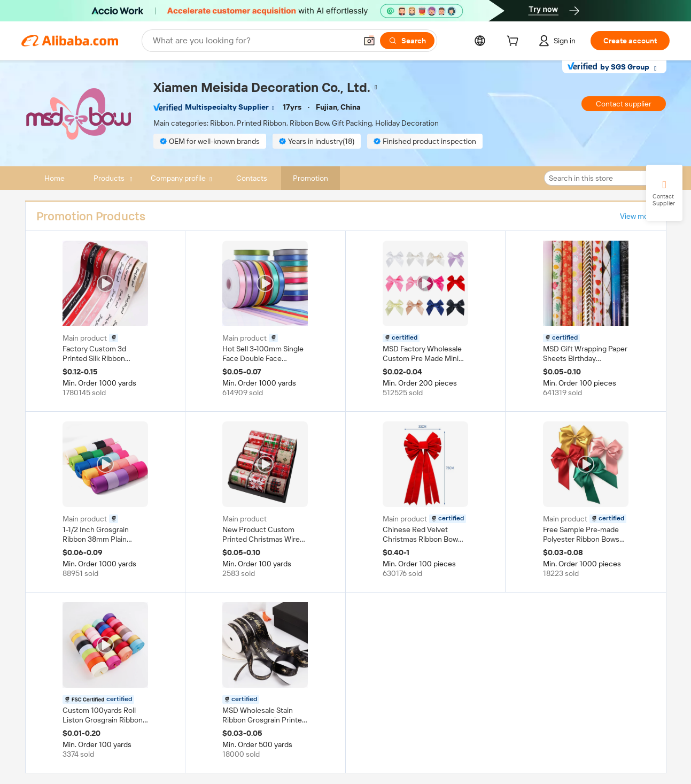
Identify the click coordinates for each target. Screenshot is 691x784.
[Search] (407, 41)
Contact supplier (624, 104)
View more (638, 216)
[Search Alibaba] (254, 41)
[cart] (515, 42)
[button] (369, 41)
